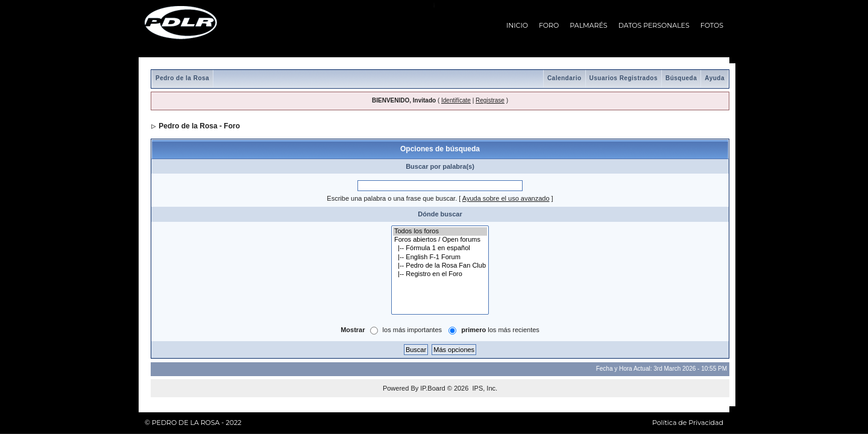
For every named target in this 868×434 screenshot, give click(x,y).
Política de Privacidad (688, 423)
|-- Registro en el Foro (440, 274)
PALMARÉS (588, 25)
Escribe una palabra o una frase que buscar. (392, 198)
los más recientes (500, 330)
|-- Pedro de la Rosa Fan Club (440, 266)
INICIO (517, 25)
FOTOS (712, 25)
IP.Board (432, 388)
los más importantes (412, 330)
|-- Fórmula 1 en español (440, 248)
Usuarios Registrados (624, 78)
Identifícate (456, 100)
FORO (549, 25)
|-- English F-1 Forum (440, 257)
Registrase (490, 100)
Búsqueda (681, 78)
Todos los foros (440, 231)
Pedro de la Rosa (182, 78)
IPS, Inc (484, 388)
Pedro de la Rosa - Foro (199, 126)
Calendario (565, 78)
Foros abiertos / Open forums (440, 240)
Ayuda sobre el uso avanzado (506, 198)
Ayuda (715, 78)
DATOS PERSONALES (654, 25)
